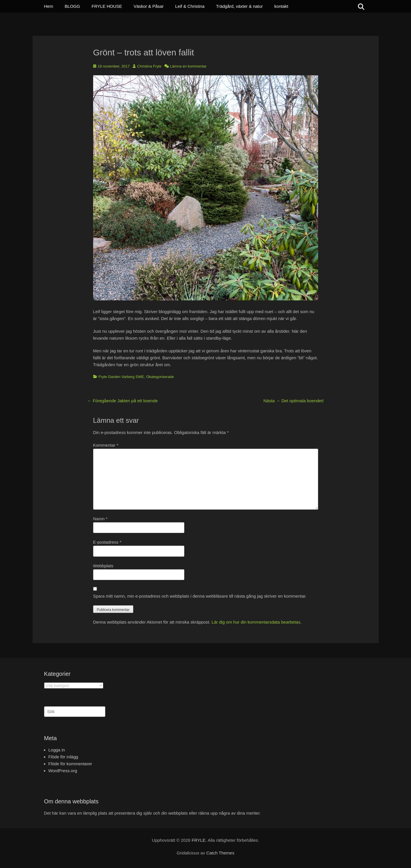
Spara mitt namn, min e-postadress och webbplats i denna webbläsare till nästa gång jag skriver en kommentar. (200, 596)
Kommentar (106, 445)
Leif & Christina (190, 6)
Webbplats (103, 566)
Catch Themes (220, 853)
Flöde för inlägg (63, 757)
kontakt (281, 6)
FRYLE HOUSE (107, 6)
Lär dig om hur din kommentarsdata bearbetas (256, 622)
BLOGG (72, 6)
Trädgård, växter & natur (239, 6)
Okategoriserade (160, 377)
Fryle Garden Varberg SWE (121, 377)
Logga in (57, 750)
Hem (49, 6)
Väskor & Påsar (149, 6)
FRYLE (198, 840)
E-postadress (107, 542)
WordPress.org (63, 771)
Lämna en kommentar (188, 66)
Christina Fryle (149, 66)
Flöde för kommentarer (70, 764)
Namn (100, 519)
